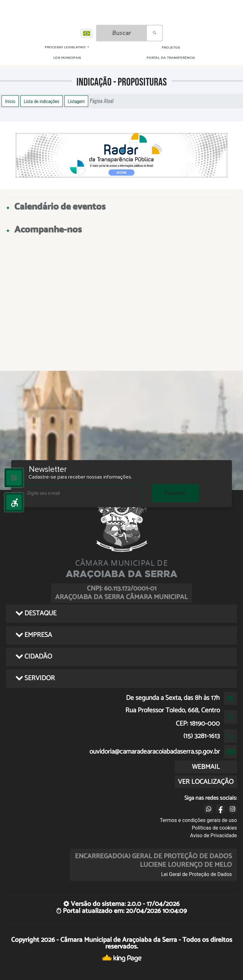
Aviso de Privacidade (213, 835)
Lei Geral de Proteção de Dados (197, 874)
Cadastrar (175, 493)
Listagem (76, 101)
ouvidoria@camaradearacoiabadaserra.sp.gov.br (155, 752)
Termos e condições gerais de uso (198, 820)
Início (10, 101)
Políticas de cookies (214, 828)
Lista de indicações (42, 101)
